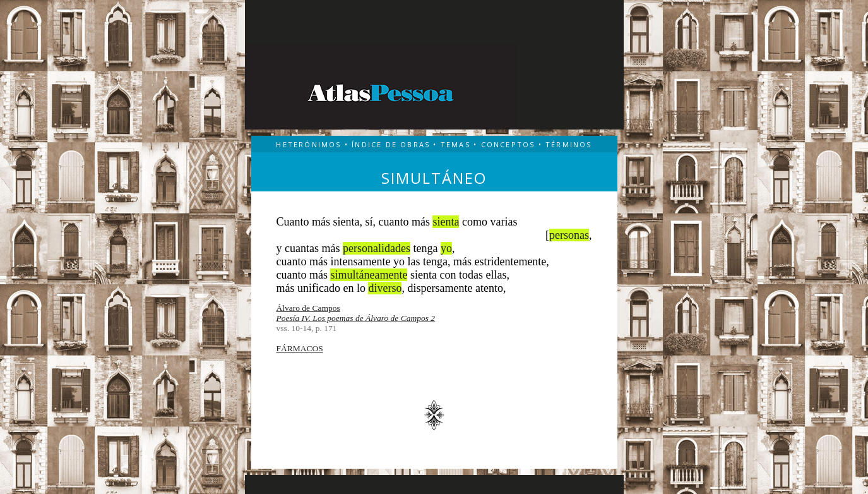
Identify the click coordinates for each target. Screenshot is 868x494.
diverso (385, 288)
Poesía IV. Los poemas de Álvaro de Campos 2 (356, 318)
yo (446, 248)
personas (569, 235)
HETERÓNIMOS (308, 144)
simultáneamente (369, 275)
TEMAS (455, 144)
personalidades (377, 248)
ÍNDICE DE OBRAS (391, 144)
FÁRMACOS (300, 348)
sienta (446, 222)
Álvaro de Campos (308, 308)
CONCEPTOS (508, 144)
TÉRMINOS (569, 144)
